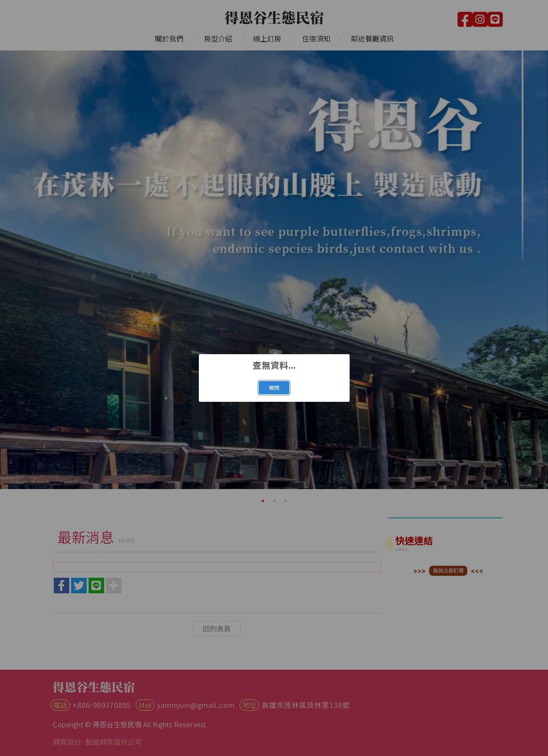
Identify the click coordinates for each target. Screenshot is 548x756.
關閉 (274, 387)
